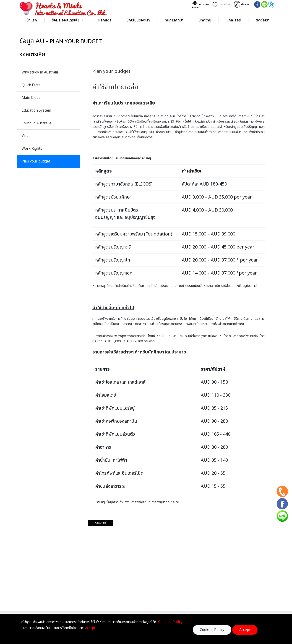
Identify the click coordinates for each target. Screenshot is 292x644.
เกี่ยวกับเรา (221, 4)
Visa (25, 136)
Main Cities (31, 98)
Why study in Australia (40, 72)
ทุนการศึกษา (174, 20)
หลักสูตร (105, 20)
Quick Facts (31, 85)
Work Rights (32, 149)
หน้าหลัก (200, 4)
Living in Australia (36, 123)
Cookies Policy (212, 630)
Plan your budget (36, 161)
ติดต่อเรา (263, 20)
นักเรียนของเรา (138, 20)
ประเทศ (242, 4)
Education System (36, 111)
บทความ (205, 20)
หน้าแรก (31, 20)
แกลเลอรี (234, 20)
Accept (245, 630)
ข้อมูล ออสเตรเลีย (66, 20)
